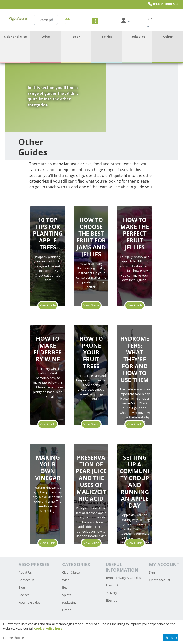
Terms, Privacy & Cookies (123, 578)
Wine (46, 37)
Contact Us (26, 580)
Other (168, 37)
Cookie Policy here (48, 628)
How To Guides (29, 602)
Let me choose (13, 638)
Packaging (137, 37)
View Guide (48, 305)
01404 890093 (163, 4)
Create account (160, 580)
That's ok (171, 638)
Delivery (111, 593)
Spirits (107, 37)
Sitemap (111, 600)
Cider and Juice (15, 37)
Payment (112, 585)
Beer (76, 37)
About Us (25, 572)
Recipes (24, 595)
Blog (22, 587)
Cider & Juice (71, 572)
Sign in (154, 572)
